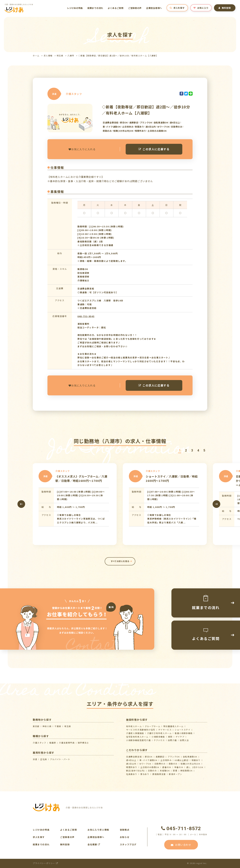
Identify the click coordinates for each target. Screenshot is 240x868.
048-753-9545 (86, 316)
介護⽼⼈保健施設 (135, 733)
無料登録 (225, 8)
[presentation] (21, 504)
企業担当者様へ (154, 8)
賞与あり (145, 774)
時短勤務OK (187, 771)
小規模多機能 (158, 737)
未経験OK (165, 771)
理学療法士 (83, 743)
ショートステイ (182, 730)
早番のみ (179, 767)
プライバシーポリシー (45, 863)
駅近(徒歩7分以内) (135, 771)
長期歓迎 (160, 757)
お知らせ (125, 837)
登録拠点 (125, 830)
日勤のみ (152, 771)
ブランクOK (174, 757)
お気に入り (201, 8)
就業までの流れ (95, 8)
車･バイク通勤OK (148, 760)
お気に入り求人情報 (98, 830)
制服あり (196, 760)
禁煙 (175, 771)
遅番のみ (167, 767)
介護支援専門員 (67, 743)
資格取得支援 (159, 774)
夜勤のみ (173, 764)
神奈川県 (47, 726)
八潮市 (71, 56)
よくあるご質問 (116, 8)
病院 (170, 737)
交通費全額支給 (134, 757)
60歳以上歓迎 (182, 760)
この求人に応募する (154, 149)
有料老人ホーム (134, 726)
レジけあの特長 (75, 8)
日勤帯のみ (160, 764)
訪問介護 (172, 740)
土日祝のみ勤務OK (150, 767)
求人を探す (177, 8)
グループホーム (153, 726)
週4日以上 (131, 760)
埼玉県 (60, 56)
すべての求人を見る (120, 561)
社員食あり (132, 774)
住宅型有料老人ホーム (137, 737)
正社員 (44, 759)
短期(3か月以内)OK (190, 764)
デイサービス (165, 730)
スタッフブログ (128, 844)
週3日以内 (131, 764)
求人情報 (48, 56)
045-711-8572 (181, 828)
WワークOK (145, 764)
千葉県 (58, 726)
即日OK (149, 757)
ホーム (36, 56)
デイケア (180, 737)
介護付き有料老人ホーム (159, 733)
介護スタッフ (39, 743)
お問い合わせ (181, 845)
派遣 (35, 759)
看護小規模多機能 (184, 733)
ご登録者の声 (135, 8)
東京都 (36, 726)
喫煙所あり (132, 767)
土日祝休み (166, 760)
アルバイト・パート (60, 759)
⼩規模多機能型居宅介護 (138, 740)
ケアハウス (159, 740)
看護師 (53, 743)
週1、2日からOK (195, 767)
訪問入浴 (184, 740)
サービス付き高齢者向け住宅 (141, 730)
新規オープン (175, 774)
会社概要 (94, 844)
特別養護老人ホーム (173, 726)
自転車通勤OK (190, 757)
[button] (180, 450)
